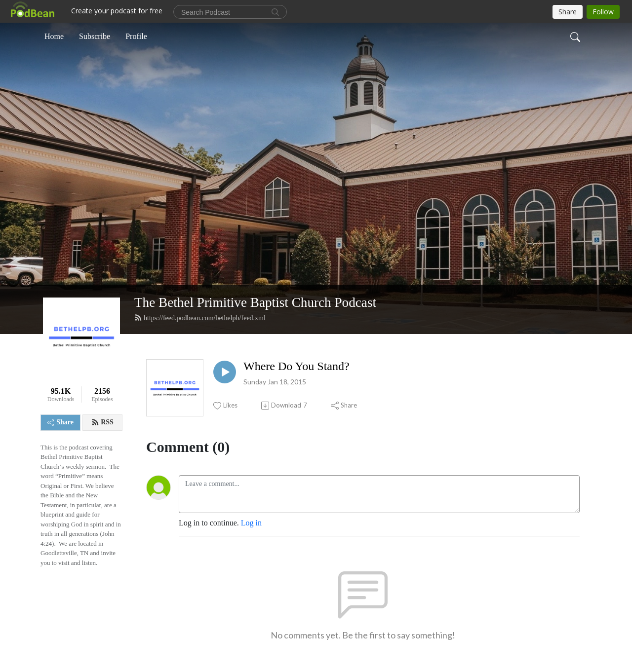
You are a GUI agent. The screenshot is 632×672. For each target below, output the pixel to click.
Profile (136, 36)
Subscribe (95, 36)
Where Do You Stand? (296, 366)
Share (60, 422)
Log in (251, 523)
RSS (102, 422)
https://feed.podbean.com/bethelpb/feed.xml (200, 318)
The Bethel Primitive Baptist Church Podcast (255, 302)
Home (54, 36)
